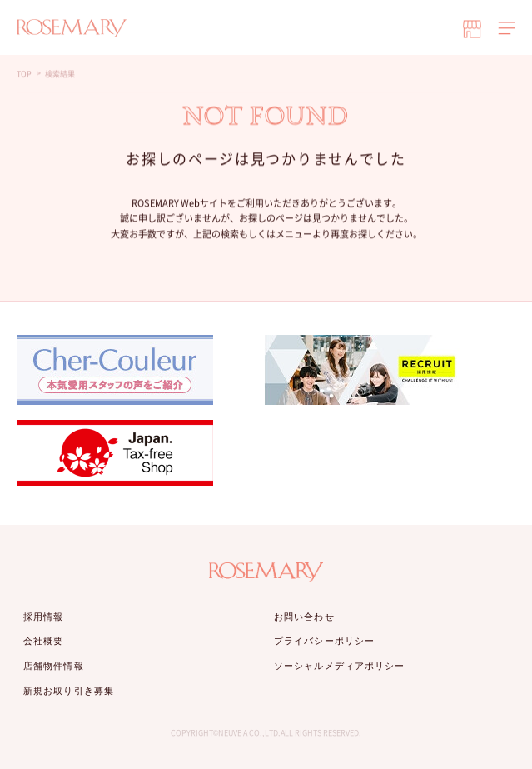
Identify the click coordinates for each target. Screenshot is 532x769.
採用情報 (43, 617)
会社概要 (43, 641)
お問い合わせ (304, 617)
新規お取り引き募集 (69, 691)
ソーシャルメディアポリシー (339, 666)
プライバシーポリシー (324, 641)
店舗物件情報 (54, 666)
